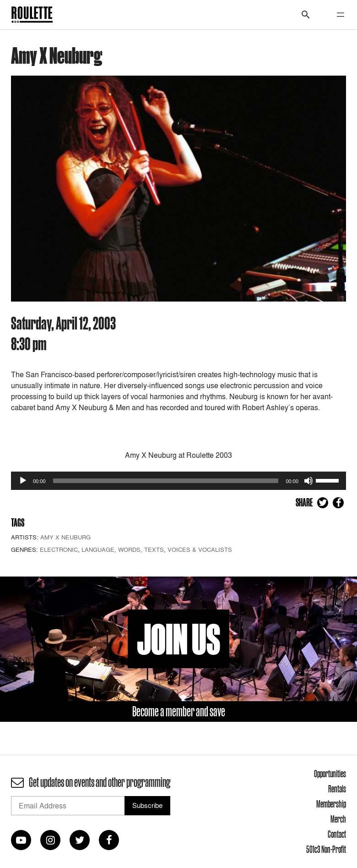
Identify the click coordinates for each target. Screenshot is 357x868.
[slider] (166, 481)
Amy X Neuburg (65, 537)
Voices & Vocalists (200, 549)
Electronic (59, 549)
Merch (338, 819)
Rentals (337, 789)
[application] (178, 481)
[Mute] (308, 481)
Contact (337, 834)
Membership (331, 804)
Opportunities (330, 774)
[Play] (23, 481)
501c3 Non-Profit (326, 849)
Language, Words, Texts (123, 549)
